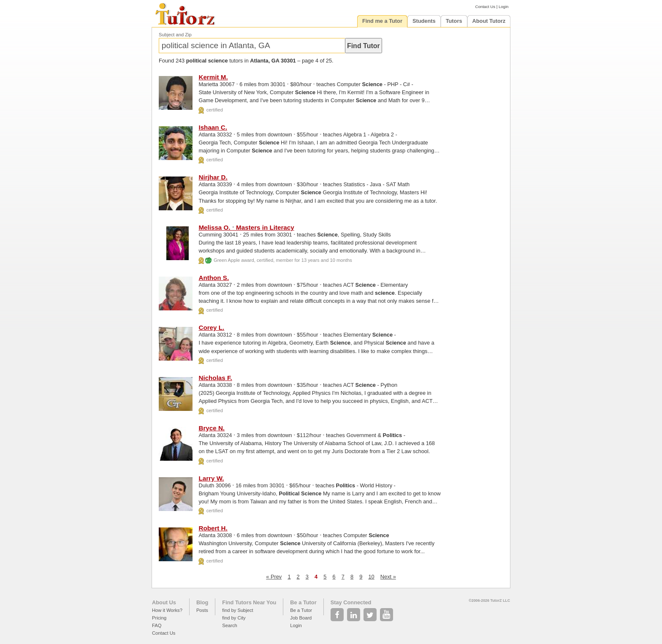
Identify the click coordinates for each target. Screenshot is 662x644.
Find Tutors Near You (249, 602)
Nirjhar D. (213, 177)
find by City (234, 618)
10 (371, 577)
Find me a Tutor (382, 21)
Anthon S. (214, 278)
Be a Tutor (303, 602)
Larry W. (211, 478)
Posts (202, 610)
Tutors (454, 21)
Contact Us (485, 7)
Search (229, 625)
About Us (164, 602)
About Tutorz (489, 21)
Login (503, 7)
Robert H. (213, 528)
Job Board (301, 618)
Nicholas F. (215, 378)
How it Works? (167, 610)
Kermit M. (213, 77)
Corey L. (211, 327)
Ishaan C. (213, 127)
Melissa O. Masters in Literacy (246, 227)
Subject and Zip (175, 35)
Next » (388, 577)
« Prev (274, 577)
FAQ (157, 625)
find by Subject (237, 610)
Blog (202, 602)
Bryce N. (212, 428)
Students (424, 21)
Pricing (159, 618)
